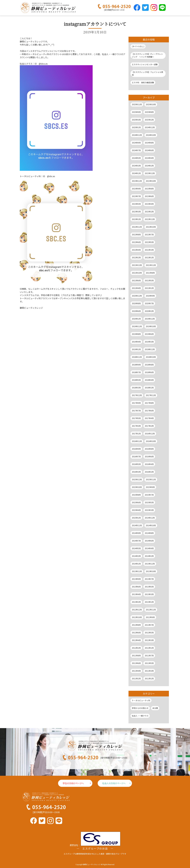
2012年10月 (137, 617)
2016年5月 (136, 464)
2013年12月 (150, 564)
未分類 (155, 708)
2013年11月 (137, 571)
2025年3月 (136, 120)
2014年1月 (136, 564)
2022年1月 (149, 257)
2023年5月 (136, 204)
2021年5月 (149, 280)
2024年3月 (136, 166)
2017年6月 (149, 411)
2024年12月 (150, 127)
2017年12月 (137, 395)
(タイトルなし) (138, 46)
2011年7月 (149, 656)
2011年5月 (149, 663)
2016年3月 (136, 472)
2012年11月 (151, 610)
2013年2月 (136, 602)
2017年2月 (149, 426)
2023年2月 (149, 212)
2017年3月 (136, 426)
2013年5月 (149, 587)
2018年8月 (149, 365)
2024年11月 (137, 135)
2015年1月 (136, 518)
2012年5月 (149, 633)
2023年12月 (150, 173)
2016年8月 (149, 449)
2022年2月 (136, 257)
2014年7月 (136, 541)
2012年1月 (149, 648)
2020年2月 (149, 311)
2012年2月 (136, 648)
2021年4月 (136, 288)
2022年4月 (136, 250)
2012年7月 (149, 625)
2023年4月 (149, 204)
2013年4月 (136, 594)
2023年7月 (136, 196)
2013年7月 (149, 579)
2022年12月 (150, 219)
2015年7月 (149, 495)
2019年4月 (136, 342)
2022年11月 (137, 227)
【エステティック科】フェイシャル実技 (147, 73)
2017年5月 (136, 418)
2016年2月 (149, 472)
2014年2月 (149, 556)
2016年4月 (149, 464)
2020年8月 (136, 303)
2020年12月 (137, 296)
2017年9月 (136, 403)
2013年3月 (149, 594)
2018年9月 (136, 365)
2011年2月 (136, 678)
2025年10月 (151, 104)
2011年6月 (136, 663)
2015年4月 (136, 510)
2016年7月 (136, 457)
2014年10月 (151, 525)
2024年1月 (136, 173)
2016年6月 (149, 457)
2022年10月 (151, 227)
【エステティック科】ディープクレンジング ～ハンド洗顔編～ (147, 55)
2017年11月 (151, 395)
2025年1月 (136, 127)
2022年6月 (136, 242)
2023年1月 (136, 219)
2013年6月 (136, 587)
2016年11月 (137, 441)
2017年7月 (136, 411)
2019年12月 (150, 319)
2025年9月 (136, 112)
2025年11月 (137, 104)
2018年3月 (136, 388)
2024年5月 (136, 158)
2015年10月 (137, 487)
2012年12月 (137, 610)
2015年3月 (149, 510)
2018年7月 (136, 372)
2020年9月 (150, 296)
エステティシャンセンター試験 (145, 64)
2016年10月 (151, 441)
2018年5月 (136, 380)
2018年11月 (137, 357)
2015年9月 (150, 487)
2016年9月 (136, 449)
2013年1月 (149, 602)
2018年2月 (149, 388)
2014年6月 (149, 541)
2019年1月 (136, 349)
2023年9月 (136, 189)
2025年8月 (149, 112)
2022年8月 (136, 235)
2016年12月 (150, 434)
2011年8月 (136, 656)
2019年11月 (137, 326)
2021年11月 (151, 265)
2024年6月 (149, 150)
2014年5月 (136, 548)
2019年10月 (151, 326)
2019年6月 (149, 334)
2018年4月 (149, 380)
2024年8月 (149, 143)
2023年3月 (136, 212)
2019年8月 (136, 334)
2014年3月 (136, 556)
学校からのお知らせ (140, 708)
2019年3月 (149, 342)
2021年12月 (137, 265)
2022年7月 (149, 235)
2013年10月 (151, 571)
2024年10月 (151, 135)
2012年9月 (150, 617)
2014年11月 (137, 525)
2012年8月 (136, 625)
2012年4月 (136, 640)
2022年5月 (149, 242)
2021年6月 (136, 280)
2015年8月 (136, 495)
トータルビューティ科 (141, 700)
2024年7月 (136, 150)
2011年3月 (149, 671)
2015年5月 (149, 502)
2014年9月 (136, 533)
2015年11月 (151, 479)
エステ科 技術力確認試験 (143, 82)
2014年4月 (149, 548)
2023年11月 (137, 181)
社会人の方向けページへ (114, 783)
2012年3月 (149, 640)
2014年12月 (150, 518)
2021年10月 (137, 273)
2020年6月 (136, 311)
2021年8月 (150, 273)
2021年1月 (149, 288)
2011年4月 (136, 671)
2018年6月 (149, 372)
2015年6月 (136, 502)
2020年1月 (136, 319)
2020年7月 (149, 303)
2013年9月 (136, 579)
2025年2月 (149, 120)
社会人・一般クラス (140, 716)
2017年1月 (136, 434)
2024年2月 (149, 166)
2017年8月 (149, 403)
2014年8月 (149, 533)
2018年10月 (151, 357)
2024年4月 (149, 158)
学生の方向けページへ (73, 783)
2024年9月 (136, 143)
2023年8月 (149, 189)
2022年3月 (149, 250)
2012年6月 (136, 633)
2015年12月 (137, 479)
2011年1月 (149, 678)
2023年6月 (149, 196)
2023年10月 (151, 181)
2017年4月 (149, 418)
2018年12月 (150, 349)
